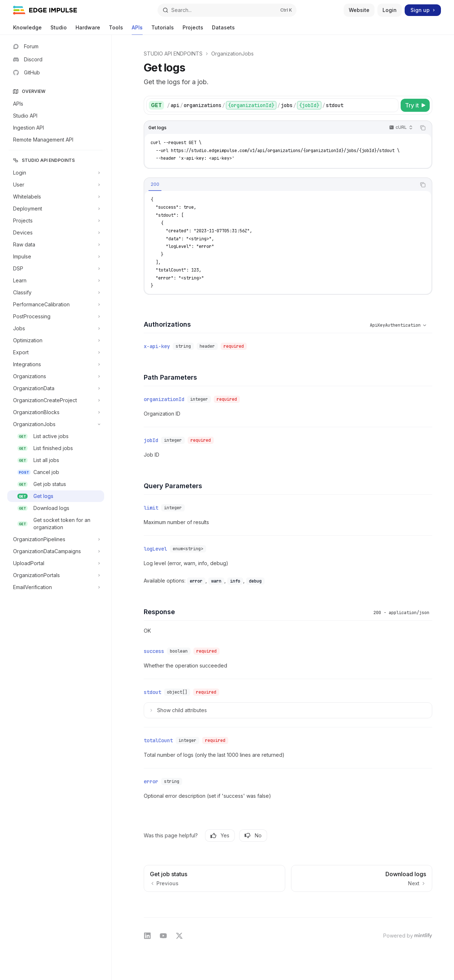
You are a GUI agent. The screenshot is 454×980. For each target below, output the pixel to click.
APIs (137, 30)
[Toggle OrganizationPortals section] (56, 575)
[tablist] (280, 185)
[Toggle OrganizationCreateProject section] (56, 400)
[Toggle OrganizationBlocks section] (56, 412)
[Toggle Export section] (56, 352)
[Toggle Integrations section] (56, 364)
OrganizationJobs (232, 54)
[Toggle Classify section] (56, 293)
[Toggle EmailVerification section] (56, 587)
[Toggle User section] (56, 185)
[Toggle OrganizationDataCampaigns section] (56, 551)
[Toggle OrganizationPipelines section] (56, 539)
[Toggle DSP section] (56, 269)
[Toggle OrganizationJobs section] (56, 424)
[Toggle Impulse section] (56, 257)
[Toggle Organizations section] (56, 376)
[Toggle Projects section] (56, 221)
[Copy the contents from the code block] (423, 128)
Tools (116, 30)
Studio (59, 30)
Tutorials (163, 30)
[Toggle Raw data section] (56, 245)
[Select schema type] (391, 325)
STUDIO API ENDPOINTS (173, 54)
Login (390, 10)
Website (359, 10)
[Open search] (227, 10)
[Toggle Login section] (56, 173)
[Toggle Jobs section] (56, 328)
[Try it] (415, 105)
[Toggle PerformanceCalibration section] (56, 305)
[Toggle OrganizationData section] (56, 388)
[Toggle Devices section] (56, 233)
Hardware (88, 30)
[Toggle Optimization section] (56, 340)
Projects (193, 30)
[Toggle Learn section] (56, 281)
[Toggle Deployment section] (56, 209)
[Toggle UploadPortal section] (56, 563)
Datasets (223, 30)
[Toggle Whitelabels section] (56, 197)
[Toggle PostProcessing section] (56, 317)
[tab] (155, 184)
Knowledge (27, 30)
